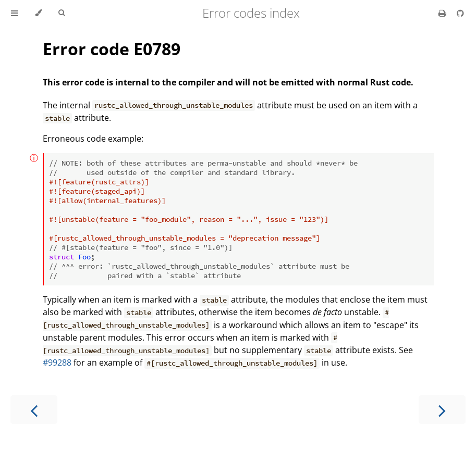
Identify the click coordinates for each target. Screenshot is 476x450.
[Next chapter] (442, 410)
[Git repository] (460, 13)
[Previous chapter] (34, 410)
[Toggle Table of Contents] (15, 13)
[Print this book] (443, 13)
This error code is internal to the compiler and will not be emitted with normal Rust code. (228, 82)
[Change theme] (38, 13)
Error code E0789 (112, 49)
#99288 (57, 362)
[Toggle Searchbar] (62, 13)
